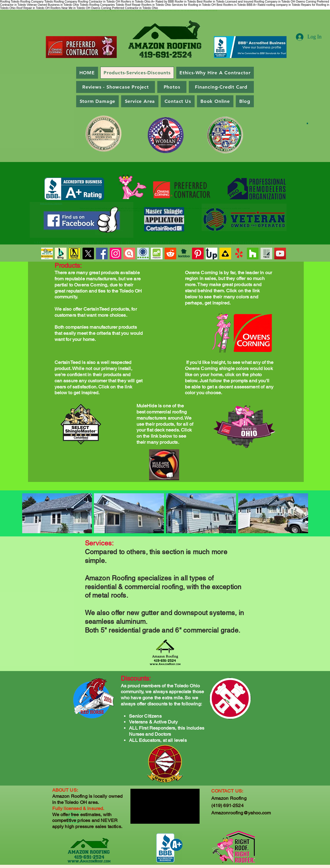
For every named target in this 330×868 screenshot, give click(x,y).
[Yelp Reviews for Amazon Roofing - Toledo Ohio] (239, 253)
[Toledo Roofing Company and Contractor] (157, 253)
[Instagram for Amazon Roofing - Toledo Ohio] (116, 253)
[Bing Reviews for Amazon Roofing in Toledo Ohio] (61, 253)
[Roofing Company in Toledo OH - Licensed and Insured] (47, 253)
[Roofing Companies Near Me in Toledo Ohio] (225, 253)
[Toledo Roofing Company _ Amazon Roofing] (74, 253)
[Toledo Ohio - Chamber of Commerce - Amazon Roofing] (266, 253)
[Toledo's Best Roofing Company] (184, 253)
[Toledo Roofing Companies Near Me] (102, 253)
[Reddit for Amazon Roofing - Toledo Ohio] (170, 253)
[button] (307, 123)
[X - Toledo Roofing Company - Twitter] (88, 253)
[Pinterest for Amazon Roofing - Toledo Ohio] (198, 253)
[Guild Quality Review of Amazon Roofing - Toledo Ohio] (143, 253)
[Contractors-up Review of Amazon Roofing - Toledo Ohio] (212, 253)
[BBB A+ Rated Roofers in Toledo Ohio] (280, 253)
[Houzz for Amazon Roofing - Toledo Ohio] (253, 253)
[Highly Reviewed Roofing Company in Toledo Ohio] (129, 253)
